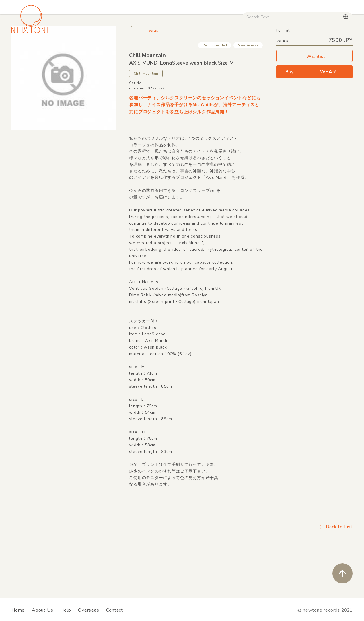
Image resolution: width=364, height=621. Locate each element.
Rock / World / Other (158, 49)
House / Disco (29, 49)
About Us (42, 610)
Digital (268, 49)
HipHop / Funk (111, 49)
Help (66, 610)
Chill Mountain (147, 96)
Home (18, 610)
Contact (115, 610)
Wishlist (314, 97)
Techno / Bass (70, 49)
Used (244, 49)
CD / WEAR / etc (209, 49)
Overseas (88, 610)
